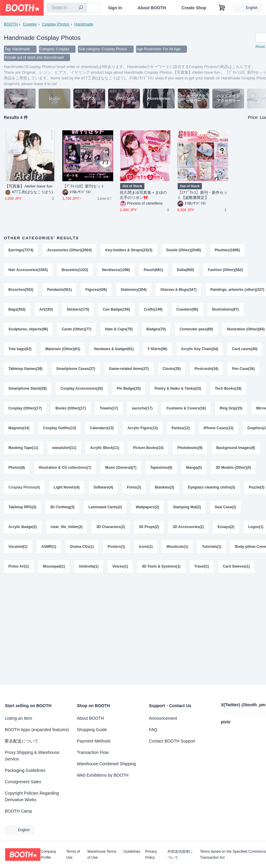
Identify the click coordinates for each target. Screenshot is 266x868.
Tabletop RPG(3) (22, 507)
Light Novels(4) (67, 487)
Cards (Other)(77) (77, 329)
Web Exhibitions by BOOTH (103, 775)
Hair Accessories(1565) (28, 270)
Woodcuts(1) (177, 547)
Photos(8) (17, 468)
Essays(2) (226, 527)
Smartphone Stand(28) (28, 388)
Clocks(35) (172, 369)
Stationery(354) (134, 290)
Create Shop (194, 8)
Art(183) (46, 309)
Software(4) (103, 487)
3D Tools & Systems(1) (161, 566)
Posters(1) (116, 547)
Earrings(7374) (21, 250)
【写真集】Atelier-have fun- (29, 186)
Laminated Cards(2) (105, 507)
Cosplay (30, 24)
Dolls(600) (185, 270)
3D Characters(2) (111, 527)
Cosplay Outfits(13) (60, 428)
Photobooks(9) (190, 448)
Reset (260, 47)
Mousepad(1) (54, 566)
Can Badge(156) (116, 309)
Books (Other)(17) (71, 408)
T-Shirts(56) (158, 349)
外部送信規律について (180, 855)
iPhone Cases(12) (219, 428)
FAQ (153, 730)
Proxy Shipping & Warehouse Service (32, 756)
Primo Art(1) (19, 566)
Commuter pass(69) (196, 329)
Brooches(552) (21, 290)
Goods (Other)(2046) (184, 250)
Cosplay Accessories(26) (82, 388)
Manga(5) (194, 468)
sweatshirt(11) (64, 448)
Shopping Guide (92, 730)
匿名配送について (22, 741)
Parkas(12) (181, 428)
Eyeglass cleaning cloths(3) (211, 487)
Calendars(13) (102, 428)
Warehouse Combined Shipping (106, 764)
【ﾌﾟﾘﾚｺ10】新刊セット (84, 186)
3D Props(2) (149, 527)
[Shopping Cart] (222, 8)
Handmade (84, 24)
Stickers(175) (78, 309)
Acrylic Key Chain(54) (200, 349)
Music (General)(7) (121, 468)
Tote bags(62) (20, 349)
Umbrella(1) (89, 566)
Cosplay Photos (56, 24)
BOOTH (11, 24)
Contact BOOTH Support (172, 741)
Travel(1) (202, 566)
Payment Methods (94, 741)
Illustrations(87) (225, 309)
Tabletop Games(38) (25, 369)
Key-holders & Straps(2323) (129, 250)
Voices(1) (120, 566)
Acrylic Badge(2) (23, 527)
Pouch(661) (154, 270)
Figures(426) (96, 290)
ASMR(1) (49, 547)
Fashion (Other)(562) (225, 270)
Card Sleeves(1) (236, 566)
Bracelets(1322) (75, 270)
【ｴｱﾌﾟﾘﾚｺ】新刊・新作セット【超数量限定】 (202, 195)
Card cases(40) (245, 349)
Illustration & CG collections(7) (65, 468)
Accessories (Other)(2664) (69, 250)
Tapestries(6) (161, 468)
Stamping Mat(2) (187, 507)
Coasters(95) (187, 309)
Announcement (163, 718)
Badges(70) (156, 329)
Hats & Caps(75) (119, 329)
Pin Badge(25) (129, 388)
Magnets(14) (19, 428)
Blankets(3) (165, 487)
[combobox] (67, 8)
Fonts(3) (134, 487)
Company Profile (48, 855)
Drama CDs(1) (82, 547)
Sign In (115, 8)
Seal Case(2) (225, 507)
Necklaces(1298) (116, 270)
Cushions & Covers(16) (186, 408)
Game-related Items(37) (129, 369)
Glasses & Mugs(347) (178, 290)
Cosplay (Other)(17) (25, 408)
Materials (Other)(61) (63, 349)
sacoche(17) (142, 408)
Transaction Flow (93, 752)
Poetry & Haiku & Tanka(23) (178, 388)
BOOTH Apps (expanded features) (37, 730)
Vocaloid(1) (18, 547)
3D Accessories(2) (188, 527)
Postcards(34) (206, 369)
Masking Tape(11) (23, 448)
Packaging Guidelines (25, 770)
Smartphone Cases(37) (76, 369)
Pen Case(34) (243, 369)
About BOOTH (152, 8)
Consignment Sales (23, 782)
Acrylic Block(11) (105, 448)
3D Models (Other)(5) (233, 468)
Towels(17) (109, 408)
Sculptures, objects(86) (28, 329)
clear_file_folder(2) (67, 527)
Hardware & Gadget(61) (114, 349)
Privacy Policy (151, 855)
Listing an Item (18, 718)
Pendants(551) (59, 290)
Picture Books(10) (148, 448)
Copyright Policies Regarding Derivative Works (32, 796)
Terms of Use (73, 855)
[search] (81, 8)
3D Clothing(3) (62, 507)
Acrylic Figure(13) (142, 428)
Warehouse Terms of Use (102, 855)
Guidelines (132, 852)
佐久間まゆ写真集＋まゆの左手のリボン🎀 (143, 195)
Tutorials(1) (211, 547)
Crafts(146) (153, 309)
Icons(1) (146, 547)
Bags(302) (17, 309)
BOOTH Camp (18, 811)
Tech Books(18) (228, 388)
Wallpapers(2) (147, 507)
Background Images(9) (236, 448)
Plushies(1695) (227, 250)
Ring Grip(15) (231, 408)
